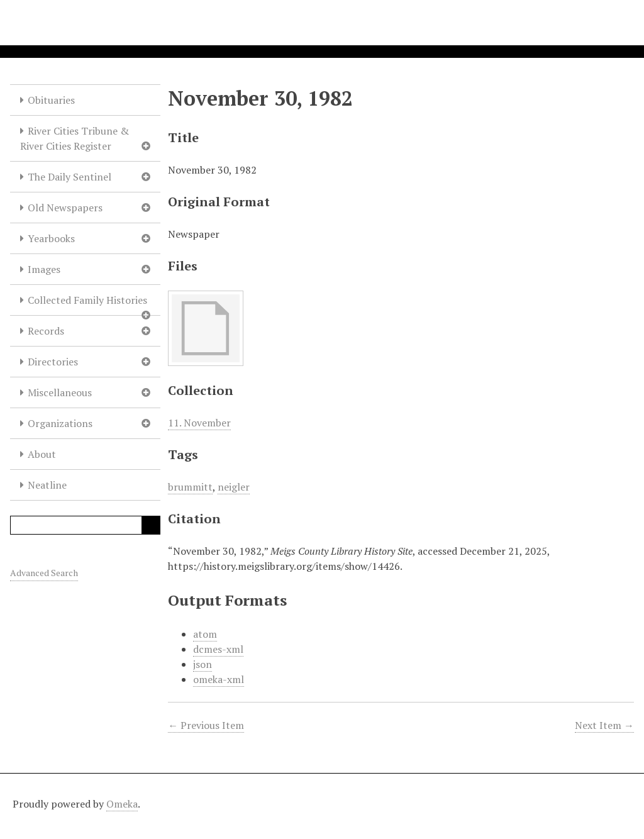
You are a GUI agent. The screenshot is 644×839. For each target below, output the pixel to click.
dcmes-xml (218, 649)
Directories (53, 362)
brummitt (190, 487)
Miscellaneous (60, 392)
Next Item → (604, 725)
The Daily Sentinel (69, 177)
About (42, 454)
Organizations (60, 423)
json (203, 664)
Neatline (47, 485)
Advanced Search (44, 573)
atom (205, 634)
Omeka (122, 804)
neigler (234, 487)
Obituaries (51, 100)
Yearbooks (51, 238)
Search (151, 525)
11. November (199, 423)
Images (44, 269)
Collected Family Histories (87, 300)
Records (46, 331)
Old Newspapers (65, 208)
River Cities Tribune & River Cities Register (75, 138)
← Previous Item (206, 725)
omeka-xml (219, 679)
